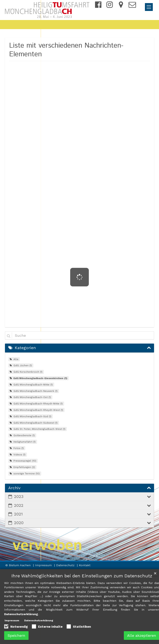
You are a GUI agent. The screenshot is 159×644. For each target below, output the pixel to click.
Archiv (14, 488)
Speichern (16, 635)
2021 (18, 514)
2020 (19, 523)
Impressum (44, 565)
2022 (19, 505)
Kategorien (25, 348)
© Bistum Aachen (19, 565)
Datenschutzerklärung (39, 620)
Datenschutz (66, 565)
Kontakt (85, 565)
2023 (19, 497)
